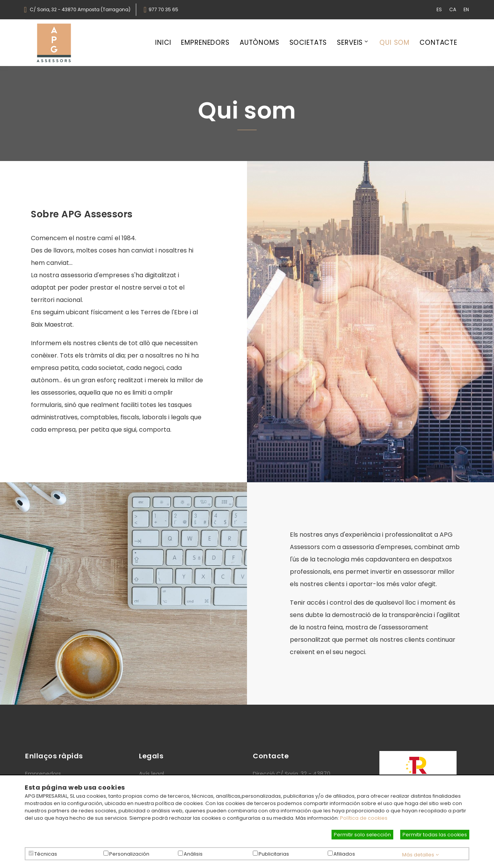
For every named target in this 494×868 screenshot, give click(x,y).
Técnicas (46, 854)
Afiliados (344, 854)
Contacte (438, 43)
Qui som (394, 43)
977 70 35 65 (163, 10)
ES (439, 9)
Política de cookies (364, 818)
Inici (163, 43)
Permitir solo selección (362, 835)
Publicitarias (274, 854)
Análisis (193, 854)
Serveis (350, 43)
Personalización (129, 854)
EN (466, 9)
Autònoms (260, 43)
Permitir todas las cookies (435, 835)
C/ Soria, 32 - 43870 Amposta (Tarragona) (80, 10)
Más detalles (420, 855)
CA (453, 9)
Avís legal (151, 774)
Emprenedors (205, 43)
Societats (308, 43)
